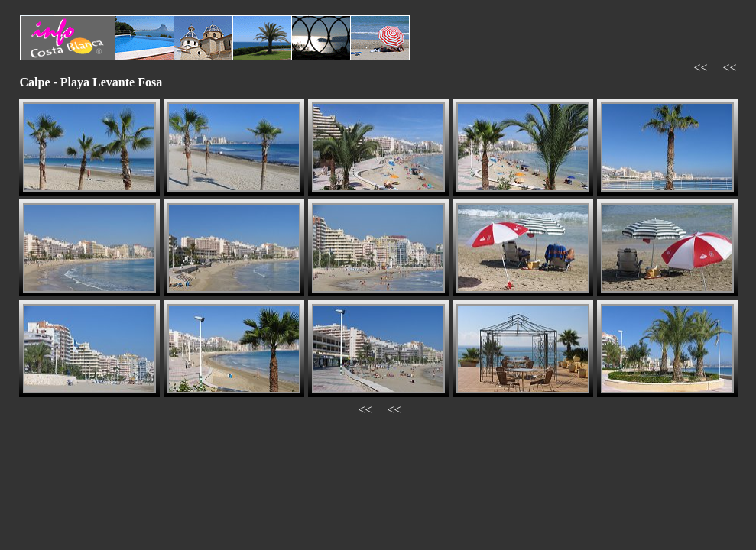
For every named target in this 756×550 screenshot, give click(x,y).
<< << (715, 68)
